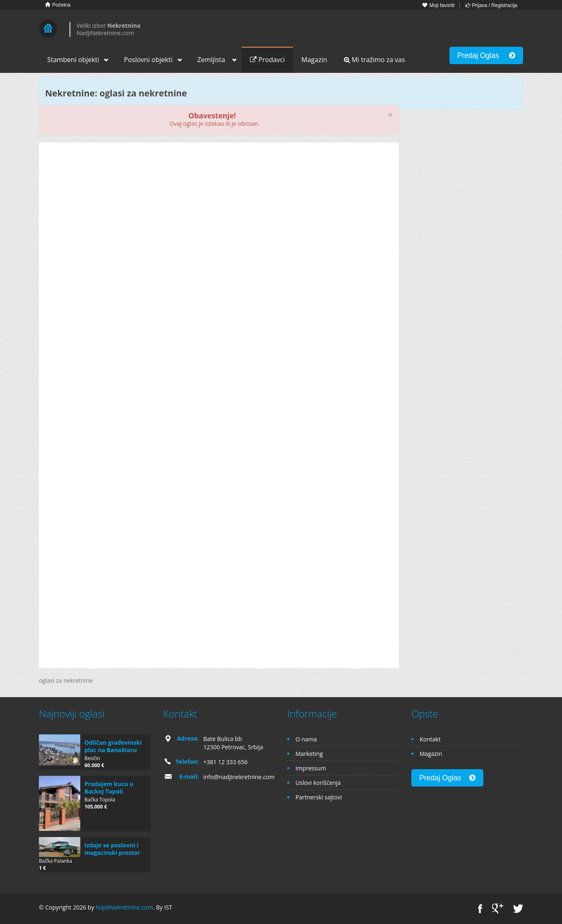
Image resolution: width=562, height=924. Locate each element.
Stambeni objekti (73, 60)
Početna (58, 5)
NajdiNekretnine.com (124, 907)
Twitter (518, 908)
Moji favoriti (438, 5)
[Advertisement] (219, 213)
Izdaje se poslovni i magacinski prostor (112, 849)
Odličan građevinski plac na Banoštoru (113, 746)
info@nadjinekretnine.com (239, 777)
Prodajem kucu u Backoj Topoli (109, 788)
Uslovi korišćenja (318, 783)
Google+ (498, 908)
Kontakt (430, 739)
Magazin (314, 60)
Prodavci (267, 60)
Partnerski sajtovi (319, 797)
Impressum (311, 768)
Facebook (480, 908)
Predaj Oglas (486, 55)
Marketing (309, 754)
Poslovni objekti (148, 60)
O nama (306, 739)
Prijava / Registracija (491, 5)
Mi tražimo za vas (375, 60)
